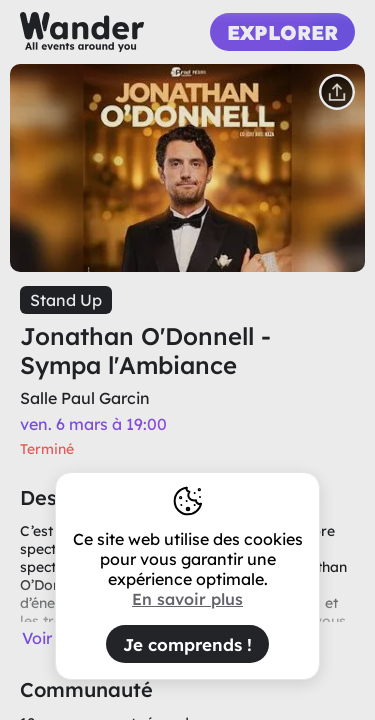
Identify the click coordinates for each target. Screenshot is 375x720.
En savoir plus (187, 599)
